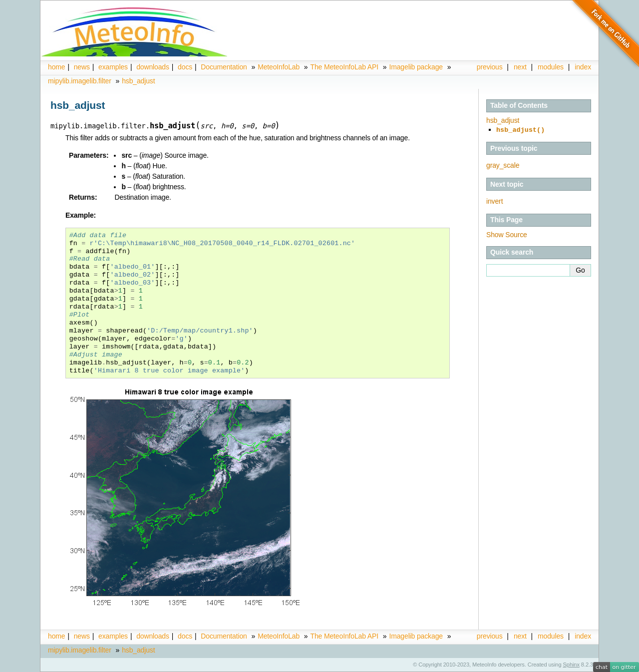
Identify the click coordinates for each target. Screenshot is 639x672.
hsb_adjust (138, 81)
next (520, 67)
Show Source (507, 234)
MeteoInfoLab (279, 67)
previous (490, 67)
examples (113, 67)
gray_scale (503, 164)
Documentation (224, 67)
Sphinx (571, 665)
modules (551, 67)
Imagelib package (416, 67)
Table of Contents (519, 105)
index (583, 636)
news (82, 67)
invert (494, 200)
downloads (153, 67)
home (56, 67)
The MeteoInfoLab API (344, 67)
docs (185, 67)
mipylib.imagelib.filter (80, 81)
